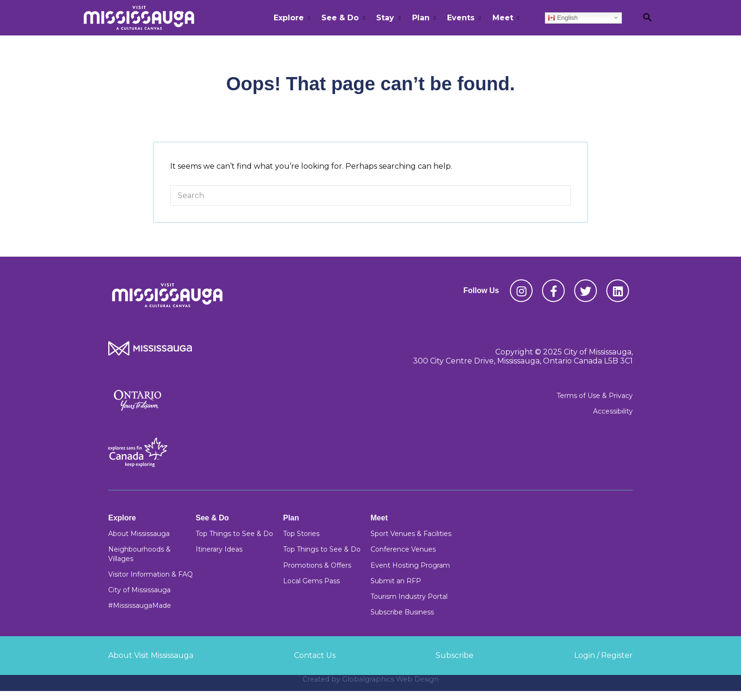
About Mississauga (139, 534)
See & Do (340, 18)
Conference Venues (403, 549)
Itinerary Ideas (219, 549)
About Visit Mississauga (151, 655)
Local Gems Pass (311, 581)
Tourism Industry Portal (409, 596)
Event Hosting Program (410, 565)
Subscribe (455, 655)
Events (461, 18)
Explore (289, 18)
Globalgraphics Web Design (390, 679)
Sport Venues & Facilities (411, 534)
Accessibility (613, 411)
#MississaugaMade (140, 605)
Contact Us (315, 655)
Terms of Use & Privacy (595, 396)
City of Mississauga (139, 590)
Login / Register (603, 655)
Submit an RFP (396, 581)
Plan (421, 18)
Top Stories (301, 534)
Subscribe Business (402, 612)
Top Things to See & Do (234, 534)
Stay (385, 18)
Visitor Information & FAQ (151, 574)
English (563, 17)
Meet (503, 18)
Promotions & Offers (317, 565)
